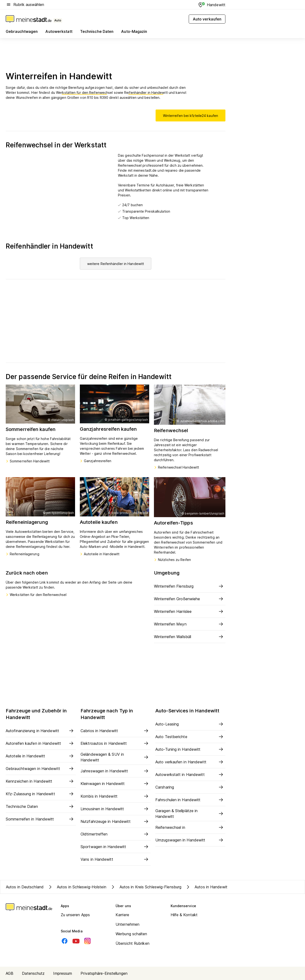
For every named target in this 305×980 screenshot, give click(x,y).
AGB (10, 973)
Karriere (122, 915)
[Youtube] (76, 941)
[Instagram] (87, 941)
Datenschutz (33, 973)
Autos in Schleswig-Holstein (77, 887)
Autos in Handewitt (207, 887)
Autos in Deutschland (25, 887)
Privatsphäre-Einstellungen (104, 973)
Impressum (63, 973)
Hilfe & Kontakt (184, 915)
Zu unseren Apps (75, 915)
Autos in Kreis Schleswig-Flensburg (146, 887)
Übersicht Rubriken (132, 943)
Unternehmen (127, 924)
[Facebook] (65, 941)
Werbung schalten (131, 934)
